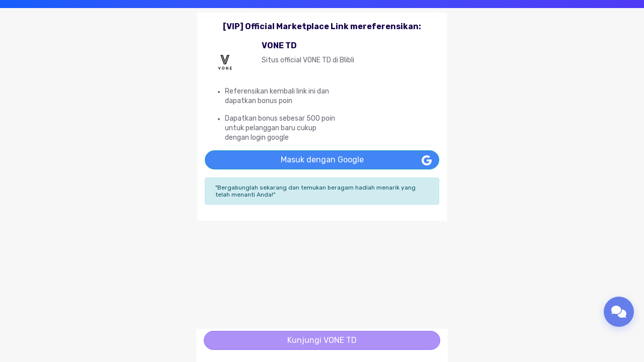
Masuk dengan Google (322, 160)
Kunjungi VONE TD (322, 340)
